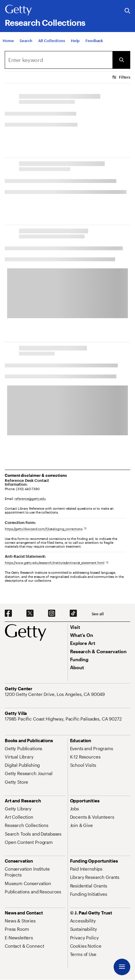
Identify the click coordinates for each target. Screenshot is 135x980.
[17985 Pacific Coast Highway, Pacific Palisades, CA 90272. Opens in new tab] (64, 719)
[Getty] (18, 10)
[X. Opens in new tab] (30, 614)
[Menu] (122, 967)
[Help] (75, 41)
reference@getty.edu (30, 499)
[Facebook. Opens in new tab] (8, 614)
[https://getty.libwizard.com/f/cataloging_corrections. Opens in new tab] (46, 529)
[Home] (8, 41)
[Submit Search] (121, 60)
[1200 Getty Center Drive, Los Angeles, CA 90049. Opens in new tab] (55, 694)
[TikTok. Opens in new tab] (73, 614)
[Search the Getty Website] (127, 11)
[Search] (26, 41)
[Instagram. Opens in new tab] (52, 614)
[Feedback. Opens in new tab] (94, 41)
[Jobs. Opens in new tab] (74, 809)
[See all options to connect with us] (98, 614)
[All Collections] (52, 41)
